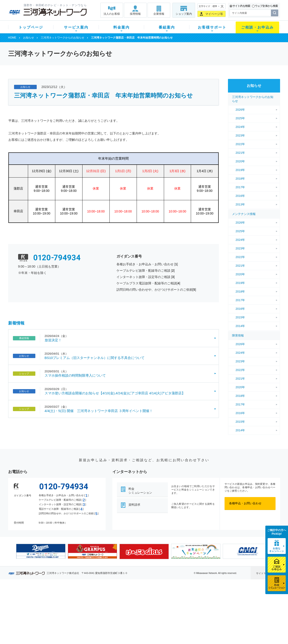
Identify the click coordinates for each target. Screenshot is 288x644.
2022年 (240, 144)
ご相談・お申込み (257, 27)
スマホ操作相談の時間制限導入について (75, 375)
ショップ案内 (184, 14)
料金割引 (99, 609)
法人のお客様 (112, 14)
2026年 (240, 110)
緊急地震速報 (69, 621)
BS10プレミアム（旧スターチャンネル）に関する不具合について (95, 358)
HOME (12, 38)
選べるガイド (35, 609)
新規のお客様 (35, 597)
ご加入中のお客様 (38, 603)
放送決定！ (53, 340)
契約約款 (66, 633)
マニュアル (168, 603)
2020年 (240, 161)
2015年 (240, 317)
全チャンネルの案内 (140, 613)
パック (98, 615)
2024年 (240, 127)
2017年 (240, 187)
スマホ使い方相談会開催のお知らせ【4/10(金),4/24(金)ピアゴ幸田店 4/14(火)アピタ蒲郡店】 (115, 393)
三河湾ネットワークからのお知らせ (63, 38)
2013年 (240, 204)
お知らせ (29, 38)
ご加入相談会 (203, 609)
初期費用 (99, 597)
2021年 (240, 153)
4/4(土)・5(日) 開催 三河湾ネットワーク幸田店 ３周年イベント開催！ (99, 411)
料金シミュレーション (140, 491)
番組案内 (167, 27)
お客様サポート (212, 27)
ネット (64, 603)
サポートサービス (173, 609)
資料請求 (134, 505)
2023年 (240, 135)
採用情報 (135, 14)
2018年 (240, 179)
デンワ (64, 609)
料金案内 (121, 27)
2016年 (240, 196)
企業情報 (159, 14)
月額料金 (99, 603)
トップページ (31, 27)
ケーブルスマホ (70, 615)
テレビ (64, 597)
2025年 (240, 118)
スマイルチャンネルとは (143, 597)
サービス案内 (76, 27)
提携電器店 (202, 603)
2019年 (240, 170)
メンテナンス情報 (244, 214)
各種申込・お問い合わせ (245, 503)
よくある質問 (170, 597)
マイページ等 (214, 14)
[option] (41, 551)
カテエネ (66, 627)
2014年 (240, 326)
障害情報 (238, 335)
